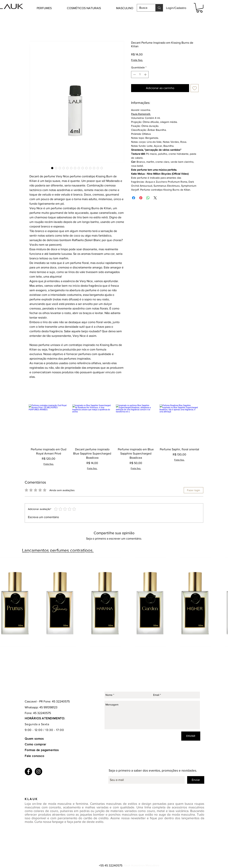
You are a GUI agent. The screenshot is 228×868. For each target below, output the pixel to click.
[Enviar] (196, 780)
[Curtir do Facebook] (48, 792)
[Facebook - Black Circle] (28, 771)
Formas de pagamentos (42, 750)
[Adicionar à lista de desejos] (195, 88)
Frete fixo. (137, 60)
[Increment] (146, 75)
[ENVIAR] (191, 736)
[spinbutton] (140, 75)
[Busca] (143, 8)
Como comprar (36, 744)
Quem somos (34, 739)
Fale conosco (34, 756)
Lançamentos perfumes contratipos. (58, 550)
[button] (50, 8)
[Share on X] (155, 198)
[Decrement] (134, 75)
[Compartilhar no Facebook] (134, 198)
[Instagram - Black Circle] (38, 771)
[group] (114, 437)
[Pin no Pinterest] (141, 198)
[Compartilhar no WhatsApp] (148, 198)
